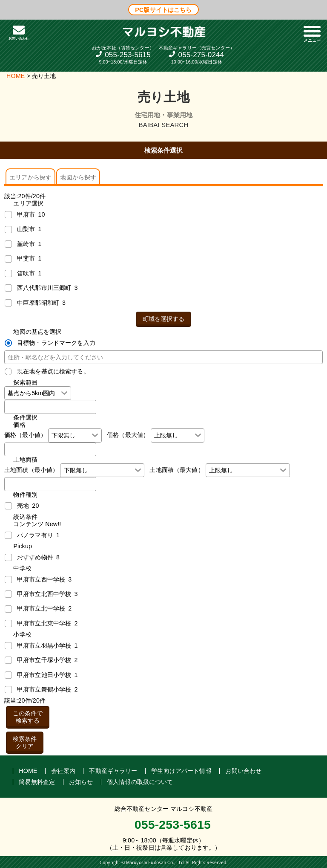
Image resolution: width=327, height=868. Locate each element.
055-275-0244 (201, 55)
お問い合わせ (243, 771)
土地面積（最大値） (176, 470)
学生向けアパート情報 (181, 771)
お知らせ (81, 782)
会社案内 (63, 771)
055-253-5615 (128, 55)
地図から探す (78, 177)
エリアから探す (30, 177)
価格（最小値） (25, 435)
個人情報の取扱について (140, 782)
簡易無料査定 (37, 782)
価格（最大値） (128, 435)
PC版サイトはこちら (163, 9)
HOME (16, 76)
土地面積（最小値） (31, 470)
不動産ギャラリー (113, 771)
